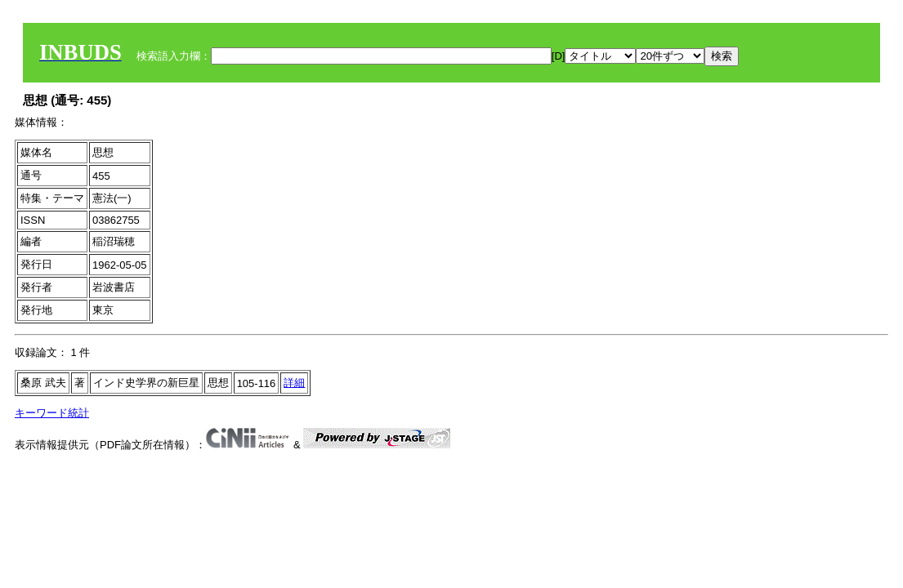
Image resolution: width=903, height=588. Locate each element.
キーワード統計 (52, 413)
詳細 (294, 383)
